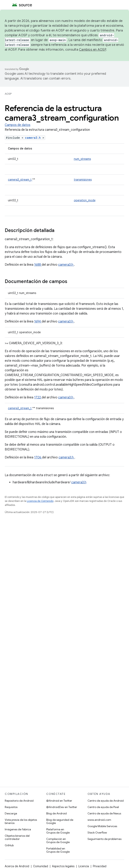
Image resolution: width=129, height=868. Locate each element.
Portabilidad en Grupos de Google (58, 850)
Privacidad (100, 866)
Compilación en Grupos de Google (58, 840)
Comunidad (41, 866)
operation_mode (85, 200)
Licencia (84, 866)
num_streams (82, 159)
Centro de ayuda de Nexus (104, 813)
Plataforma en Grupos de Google (58, 831)
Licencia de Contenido (40, 501)
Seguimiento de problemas (104, 839)
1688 (38, 265)
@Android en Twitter (59, 801)
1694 (38, 321)
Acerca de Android (17, 866)
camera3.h (34, 138)
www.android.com (99, 820)
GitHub (9, 845)
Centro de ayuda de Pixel (103, 807)
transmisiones (83, 180)
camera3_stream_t (20, 180)
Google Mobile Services (102, 826)
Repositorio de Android (19, 801)
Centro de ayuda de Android (106, 801)
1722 (38, 397)
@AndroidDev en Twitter (62, 807)
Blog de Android (56, 813)
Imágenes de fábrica (18, 829)
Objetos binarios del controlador (17, 837)
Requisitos (11, 807)
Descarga (11, 813)
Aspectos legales (63, 866)
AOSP (8, 94)
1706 (38, 457)
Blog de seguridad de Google (60, 821)
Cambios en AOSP (92, 50)
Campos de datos (18, 125)
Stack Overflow (97, 833)
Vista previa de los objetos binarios (21, 821)
